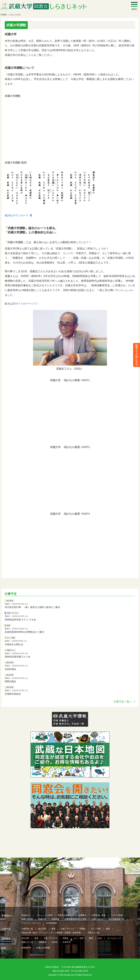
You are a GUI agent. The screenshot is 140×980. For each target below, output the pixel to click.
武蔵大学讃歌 (27, 919)
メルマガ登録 (117, 915)
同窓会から (26, 915)
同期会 (83, 929)
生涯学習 (67, 942)
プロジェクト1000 (44, 915)
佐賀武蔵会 (11, 669)
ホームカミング (114, 938)
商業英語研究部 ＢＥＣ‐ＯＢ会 (20, 619)
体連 (8, 625)
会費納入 (83, 915)
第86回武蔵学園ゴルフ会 (18, 657)
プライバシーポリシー (31, 923)
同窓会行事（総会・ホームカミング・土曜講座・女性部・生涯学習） (52, 932)
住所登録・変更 (99, 915)
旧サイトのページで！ (26, 303)
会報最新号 (26, 948)
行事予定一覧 (27, 929)
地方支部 (10, 601)
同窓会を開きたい (66, 915)
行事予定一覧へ (123, 701)
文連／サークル (12, 613)
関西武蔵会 (11, 681)
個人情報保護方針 (117, 919)
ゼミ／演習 (11, 638)
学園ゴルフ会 (93, 932)
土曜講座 (42, 942)
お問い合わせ (97, 919)
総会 (100, 938)
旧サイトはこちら (137, 356)
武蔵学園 (55, 919)
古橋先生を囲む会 (14, 644)
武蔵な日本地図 (43, 948)
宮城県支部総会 (13, 694)
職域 (108, 929)
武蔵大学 (42, 919)
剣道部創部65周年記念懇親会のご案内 (24, 632)
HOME (4, 15)
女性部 (54, 942)
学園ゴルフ (11, 650)
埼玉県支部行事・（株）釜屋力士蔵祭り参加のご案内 (32, 607)
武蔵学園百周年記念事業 (75, 919)
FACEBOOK (52, 923)
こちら (30, 55)
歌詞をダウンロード (17, 215)
